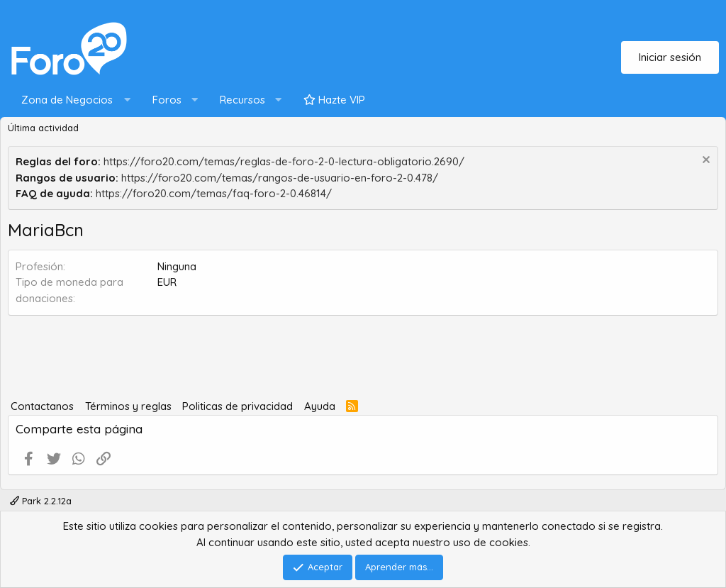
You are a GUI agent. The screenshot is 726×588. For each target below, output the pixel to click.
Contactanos (42, 406)
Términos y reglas (128, 406)
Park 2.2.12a (41, 501)
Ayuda (320, 406)
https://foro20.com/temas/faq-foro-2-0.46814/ (214, 193)
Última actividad (43, 128)
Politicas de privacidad (238, 406)
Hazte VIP (334, 100)
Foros (167, 100)
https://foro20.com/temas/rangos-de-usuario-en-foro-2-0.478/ (280, 178)
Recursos (242, 100)
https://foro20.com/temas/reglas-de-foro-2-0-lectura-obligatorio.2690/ (284, 161)
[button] (73, 100)
